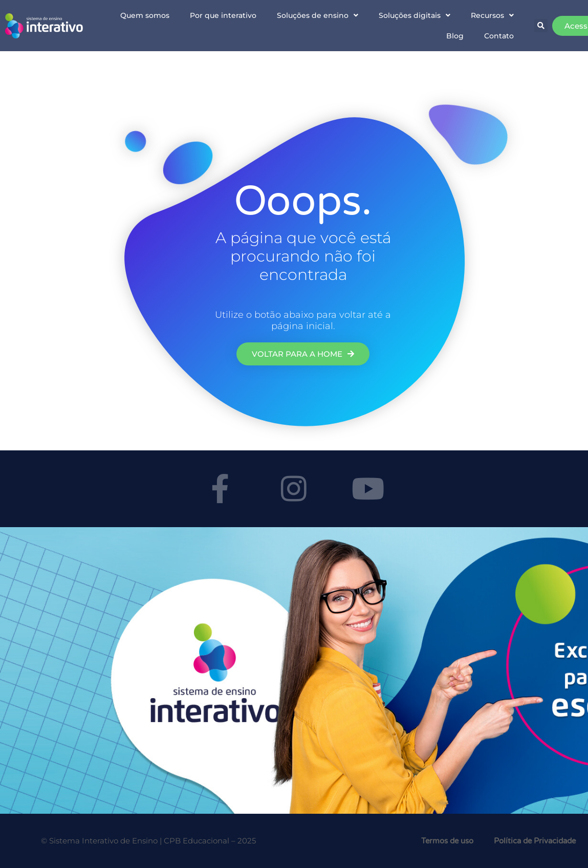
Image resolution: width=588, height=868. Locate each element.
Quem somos (145, 15)
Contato (499, 36)
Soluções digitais (415, 15)
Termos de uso (447, 841)
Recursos (492, 15)
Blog (455, 36)
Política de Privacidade (535, 841)
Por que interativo (223, 15)
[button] (541, 26)
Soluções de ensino (318, 15)
